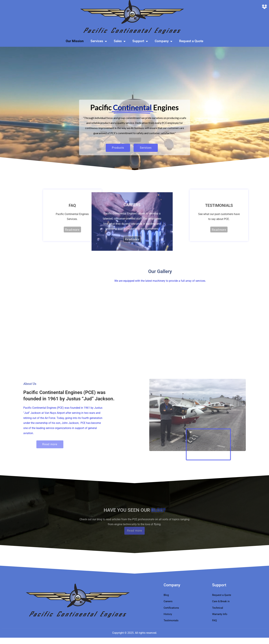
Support (140, 41)
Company (164, 41)
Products (99, 148)
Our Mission (75, 41)
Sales (120, 41)
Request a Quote (191, 41)
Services (99, 41)
